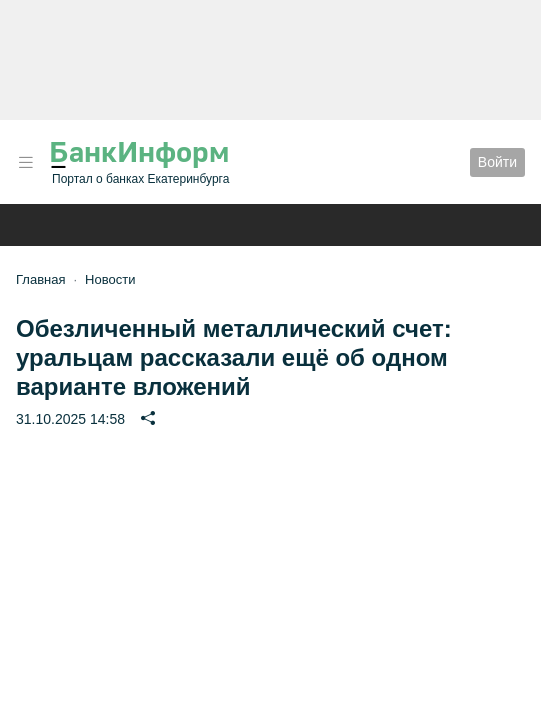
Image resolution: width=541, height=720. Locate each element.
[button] (26, 162)
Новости (110, 279)
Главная (40, 279)
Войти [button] (497, 162)
